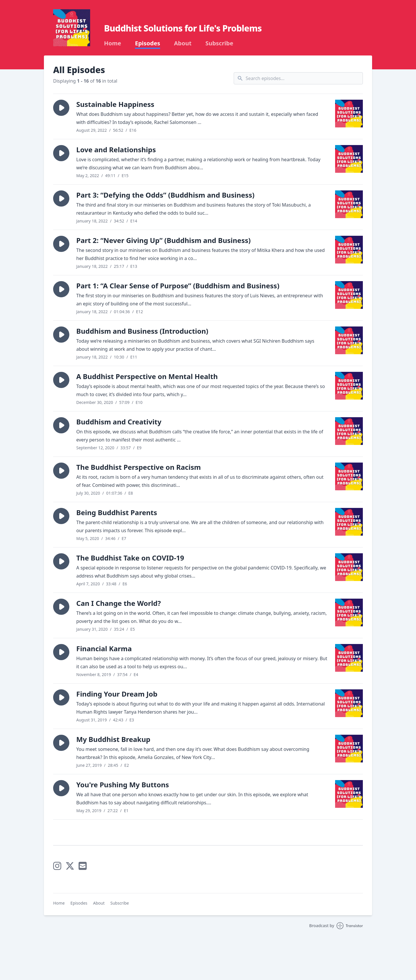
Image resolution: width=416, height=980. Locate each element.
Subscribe (219, 43)
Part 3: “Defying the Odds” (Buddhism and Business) (165, 195)
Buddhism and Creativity (119, 422)
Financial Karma (104, 648)
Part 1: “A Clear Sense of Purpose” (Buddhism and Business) (178, 286)
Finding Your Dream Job (117, 694)
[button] (61, 108)
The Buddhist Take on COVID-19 (130, 558)
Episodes (147, 43)
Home (113, 43)
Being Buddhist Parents (117, 512)
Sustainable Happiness (115, 104)
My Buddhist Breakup (113, 739)
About (183, 43)
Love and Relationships (116, 150)
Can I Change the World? (119, 603)
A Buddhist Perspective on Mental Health (147, 376)
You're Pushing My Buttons (123, 785)
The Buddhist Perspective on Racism (139, 467)
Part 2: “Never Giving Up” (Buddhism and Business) (164, 240)
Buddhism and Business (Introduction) (142, 331)
